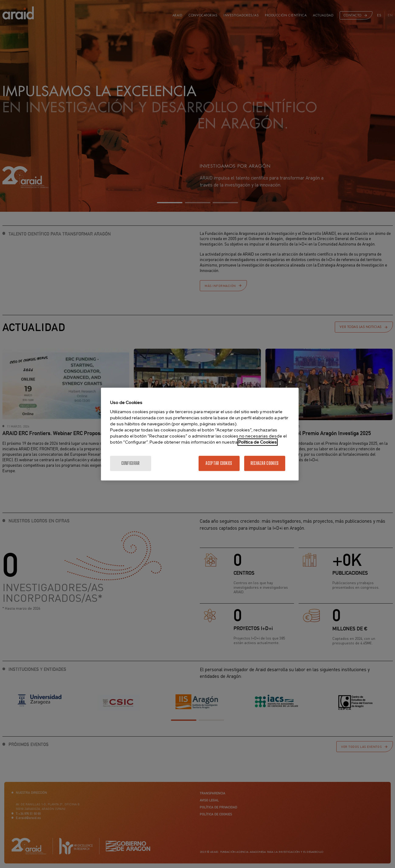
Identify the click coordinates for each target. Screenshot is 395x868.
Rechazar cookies (265, 463)
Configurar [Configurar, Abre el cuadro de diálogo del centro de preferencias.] (131, 463)
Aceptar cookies (219, 463)
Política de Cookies (258, 442)
